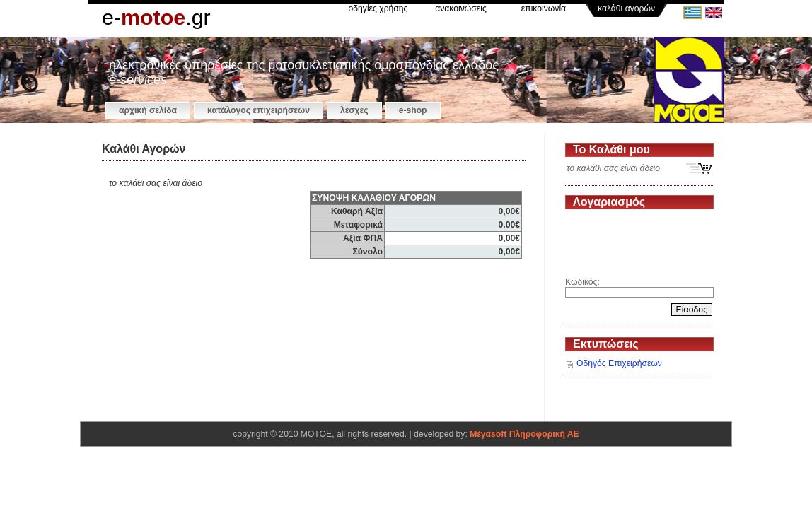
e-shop (413, 110)
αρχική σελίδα (148, 110)
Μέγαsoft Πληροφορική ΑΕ (524, 434)
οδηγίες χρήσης (378, 8)
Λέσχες (354, 110)
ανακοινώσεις (461, 8)
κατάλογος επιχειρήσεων (259, 110)
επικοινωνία (544, 8)
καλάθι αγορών (626, 8)
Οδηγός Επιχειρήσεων (619, 363)
